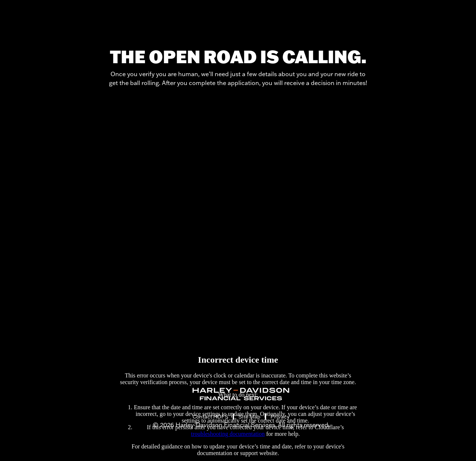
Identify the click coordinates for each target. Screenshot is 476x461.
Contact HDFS (210, 417)
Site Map (249, 417)
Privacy (280, 417)
